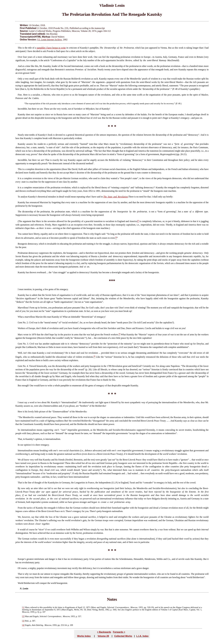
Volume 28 (103, 636)
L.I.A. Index (142, 636)
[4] (23, 625)
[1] (23, 607)
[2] (23, 616)
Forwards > (119, 632)
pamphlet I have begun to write (51, 48)
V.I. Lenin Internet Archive (49, 40)
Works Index (84, 636)
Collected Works (123, 636)
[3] (23, 621)
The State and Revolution (115, 197)
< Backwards (104, 632)
